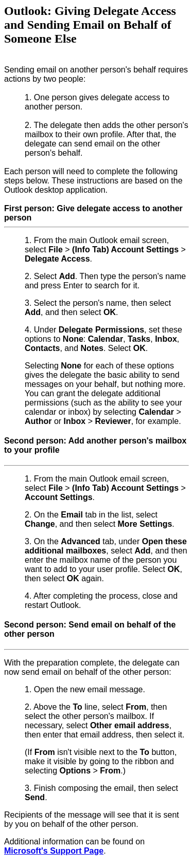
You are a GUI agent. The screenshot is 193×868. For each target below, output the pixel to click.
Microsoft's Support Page (54, 851)
